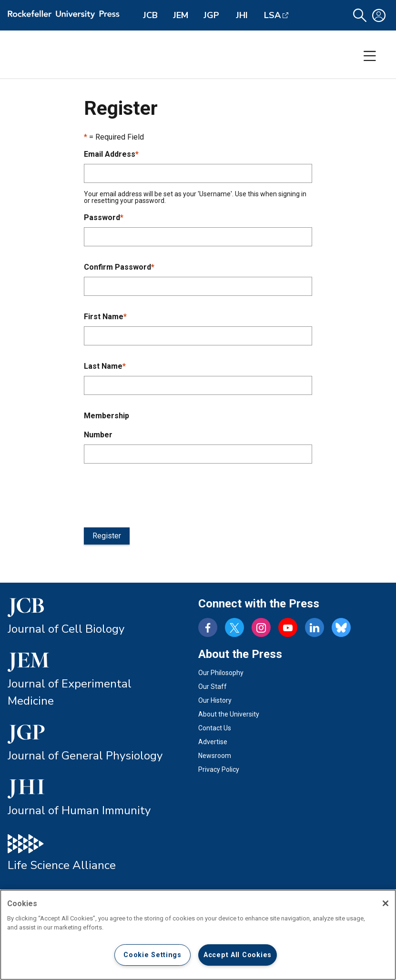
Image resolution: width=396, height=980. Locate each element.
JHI (242, 15)
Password (104, 217)
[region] (198, 935)
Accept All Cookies (238, 955)
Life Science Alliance (62, 865)
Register (107, 536)
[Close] (386, 903)
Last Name (105, 366)
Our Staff (213, 687)
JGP (211, 15)
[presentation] (156, 494)
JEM (181, 15)
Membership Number (107, 425)
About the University (229, 714)
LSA (272, 15)
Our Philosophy (221, 673)
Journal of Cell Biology (66, 629)
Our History (215, 700)
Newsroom (215, 756)
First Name (105, 317)
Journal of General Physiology (85, 756)
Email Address (111, 154)
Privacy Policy (219, 769)
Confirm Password (119, 267)
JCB (150, 15)
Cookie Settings (152, 955)
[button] (360, 15)
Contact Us (215, 728)
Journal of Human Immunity (79, 810)
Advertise (213, 742)
